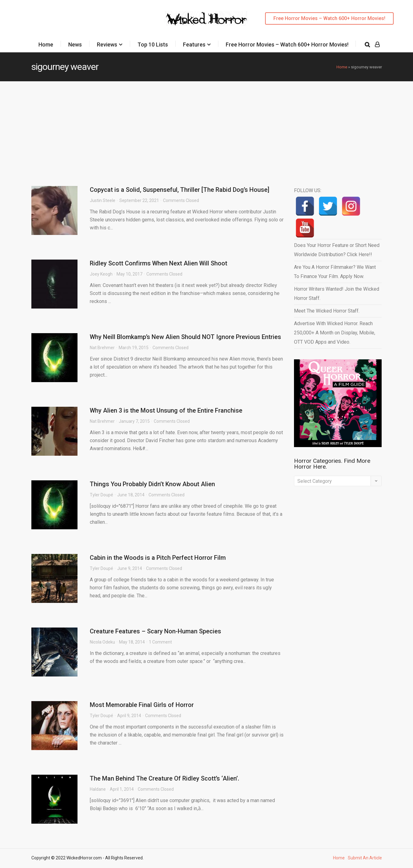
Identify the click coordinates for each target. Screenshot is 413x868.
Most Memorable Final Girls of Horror (142, 705)
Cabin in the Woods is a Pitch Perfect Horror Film (158, 558)
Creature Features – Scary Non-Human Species (155, 631)
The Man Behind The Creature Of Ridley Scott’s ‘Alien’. (165, 778)
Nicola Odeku (102, 642)
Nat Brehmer (102, 348)
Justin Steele (103, 200)
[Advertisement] (207, 127)
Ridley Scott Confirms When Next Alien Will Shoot (159, 263)
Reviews (107, 44)
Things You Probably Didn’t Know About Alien (152, 484)
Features (194, 44)
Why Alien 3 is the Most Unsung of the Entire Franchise (166, 410)
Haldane (98, 789)
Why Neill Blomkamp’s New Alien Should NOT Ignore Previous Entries (185, 337)
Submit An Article (365, 858)
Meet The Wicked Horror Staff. (327, 311)
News (75, 44)
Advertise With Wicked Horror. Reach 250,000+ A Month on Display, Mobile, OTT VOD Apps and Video (335, 333)
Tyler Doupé (101, 495)
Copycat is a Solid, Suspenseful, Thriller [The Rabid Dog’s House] (180, 190)
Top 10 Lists (153, 44)
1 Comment (160, 642)
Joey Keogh (101, 274)
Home (46, 44)
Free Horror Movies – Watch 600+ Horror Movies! (329, 18)
